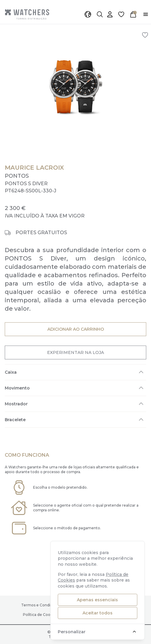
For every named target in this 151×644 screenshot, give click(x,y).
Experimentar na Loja (75, 352)
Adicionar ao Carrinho (75, 329)
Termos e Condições (40, 605)
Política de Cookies (40, 615)
